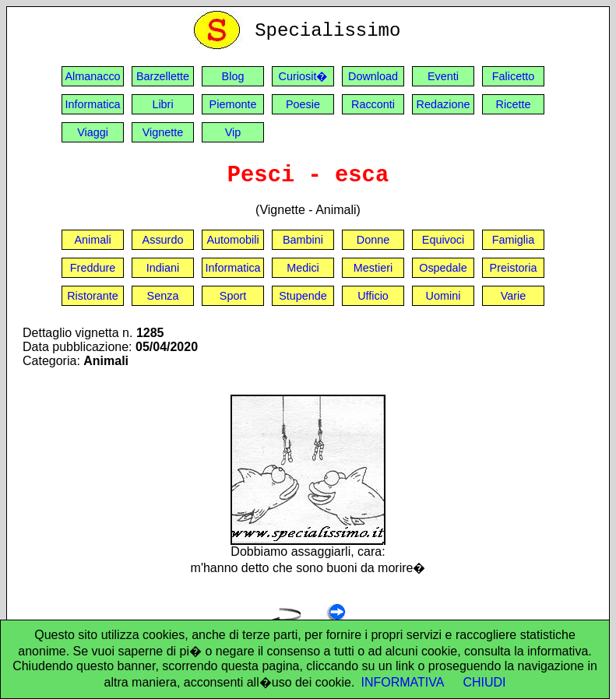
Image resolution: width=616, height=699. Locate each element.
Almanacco (92, 76)
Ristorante (93, 296)
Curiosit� (303, 76)
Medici (303, 268)
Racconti (373, 104)
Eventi (443, 76)
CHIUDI (484, 682)
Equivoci (443, 240)
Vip (233, 132)
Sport (233, 296)
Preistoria (514, 268)
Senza (163, 296)
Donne (373, 240)
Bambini (303, 240)
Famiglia (513, 240)
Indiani (163, 268)
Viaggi (93, 132)
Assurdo (163, 240)
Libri (162, 104)
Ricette (514, 104)
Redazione (444, 104)
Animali (92, 240)
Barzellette (163, 76)
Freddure (93, 268)
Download (373, 76)
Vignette (163, 132)
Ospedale (443, 268)
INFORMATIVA (402, 682)
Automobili (232, 240)
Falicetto (513, 76)
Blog (233, 76)
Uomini (444, 296)
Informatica (92, 104)
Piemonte (233, 104)
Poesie (303, 104)
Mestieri (373, 268)
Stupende (303, 296)
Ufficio (373, 296)
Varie (514, 296)
